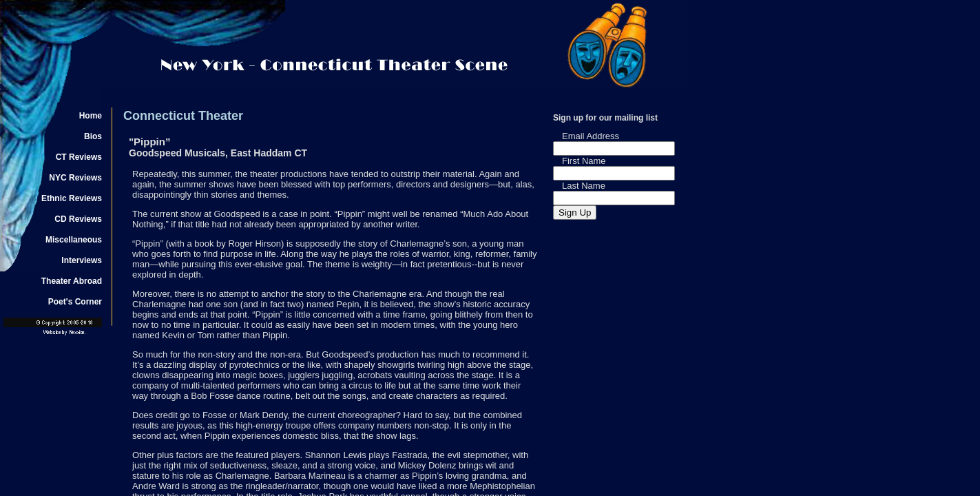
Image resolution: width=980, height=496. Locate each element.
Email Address (591, 136)
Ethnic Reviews (72, 198)
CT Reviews (79, 157)
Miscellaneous (74, 240)
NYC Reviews (75, 178)
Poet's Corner (75, 302)
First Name (584, 161)
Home (91, 116)
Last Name (584, 186)
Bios (93, 136)
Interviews (82, 260)
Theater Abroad (72, 281)
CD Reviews (78, 219)
